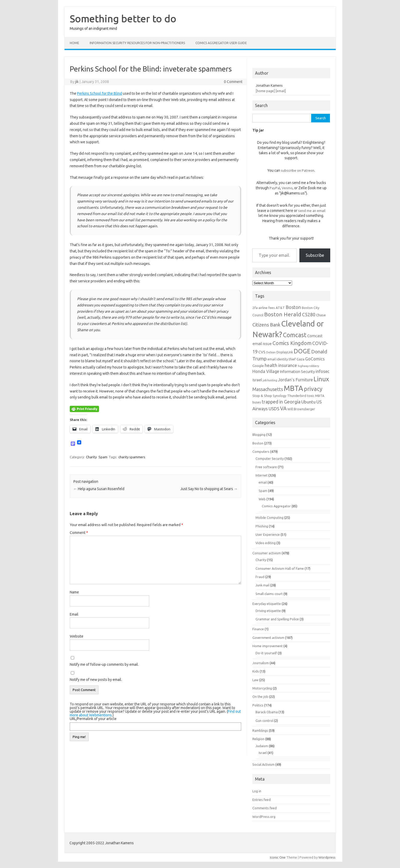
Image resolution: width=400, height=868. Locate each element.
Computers (261, 451)
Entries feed (262, 800)
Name (74, 592)
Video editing (266, 543)
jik (77, 82)
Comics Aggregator (276, 506)
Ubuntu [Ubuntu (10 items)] (308, 402)
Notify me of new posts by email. (96, 680)
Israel (263, 753)
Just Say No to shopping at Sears (209, 489)
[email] (281, 91)
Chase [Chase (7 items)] (321, 315)
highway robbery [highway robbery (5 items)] (308, 366)
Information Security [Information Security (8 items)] (297, 371)
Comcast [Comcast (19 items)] (295, 335)
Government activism (268, 638)
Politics (258, 705)
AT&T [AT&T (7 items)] (280, 308)
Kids (256, 671)
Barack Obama (267, 712)
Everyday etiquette (267, 604)
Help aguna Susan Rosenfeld (99, 489)
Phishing (262, 526)
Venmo (287, 188)
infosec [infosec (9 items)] (323, 371)
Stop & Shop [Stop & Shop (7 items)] (262, 396)
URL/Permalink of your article (93, 719)
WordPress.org (264, 817)
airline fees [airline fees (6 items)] (267, 308)
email (263, 482)
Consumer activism (267, 553)
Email (74, 614)
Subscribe (315, 255)
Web (262, 499)
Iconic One (278, 857)
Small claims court (269, 594)
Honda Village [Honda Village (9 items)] (266, 371)
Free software (266, 467)
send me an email (312, 211)
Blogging (259, 435)
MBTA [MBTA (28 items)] (293, 388)
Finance (258, 629)
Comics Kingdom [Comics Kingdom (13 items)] (292, 343)
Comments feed (265, 808)
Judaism (262, 746)
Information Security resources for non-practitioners (137, 43)
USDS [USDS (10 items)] (274, 409)
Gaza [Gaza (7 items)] (300, 359)
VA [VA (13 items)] (283, 408)
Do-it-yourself (266, 653)
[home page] (265, 91)
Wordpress (327, 857)
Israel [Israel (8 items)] (257, 380)
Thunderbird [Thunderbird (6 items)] (297, 396)
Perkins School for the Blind (100, 93)
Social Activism (263, 764)
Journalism (261, 663)
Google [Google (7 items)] (258, 366)
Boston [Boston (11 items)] (293, 307)
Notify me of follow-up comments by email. (104, 664)
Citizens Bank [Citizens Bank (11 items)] (266, 325)
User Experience (268, 534)
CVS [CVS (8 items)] (262, 352)
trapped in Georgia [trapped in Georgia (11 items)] (281, 402)
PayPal (275, 188)
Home (74, 43)
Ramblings (260, 730)
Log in (257, 791)
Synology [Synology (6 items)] (280, 396)
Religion (258, 739)
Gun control (264, 721)
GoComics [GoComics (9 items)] (315, 359)
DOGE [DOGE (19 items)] (302, 351)
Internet (262, 475)
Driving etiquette (268, 611)
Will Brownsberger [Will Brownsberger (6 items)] (301, 409)
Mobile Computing (269, 518)
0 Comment (233, 82)
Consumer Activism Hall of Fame (280, 568)
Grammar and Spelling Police (277, 619)
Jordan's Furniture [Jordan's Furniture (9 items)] (295, 380)
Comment (79, 533)
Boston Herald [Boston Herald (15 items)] (283, 314)
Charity (91, 457)
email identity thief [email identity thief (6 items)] (282, 359)
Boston (258, 443)
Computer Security (270, 459)
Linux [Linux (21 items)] (321, 379)
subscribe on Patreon (298, 170)
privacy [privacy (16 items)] (313, 389)
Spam (103, 457)
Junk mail (262, 585)
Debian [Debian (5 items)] (271, 352)
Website (77, 636)
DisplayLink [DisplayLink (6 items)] (285, 352)
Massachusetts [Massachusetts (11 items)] (268, 389)
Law (255, 680)
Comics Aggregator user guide (221, 43)
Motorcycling (262, 688)
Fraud (260, 577)
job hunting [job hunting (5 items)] (270, 380)
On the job (260, 697)
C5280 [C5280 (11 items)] (309, 314)
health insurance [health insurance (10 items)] (281, 365)
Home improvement (268, 646)
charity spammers (132, 457)
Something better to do (123, 19)
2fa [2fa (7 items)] (255, 308)
